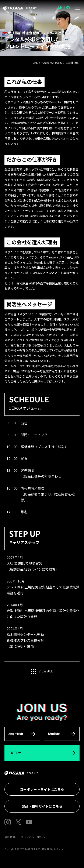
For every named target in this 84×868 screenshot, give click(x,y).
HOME (34, 63)
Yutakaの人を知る (52, 63)
